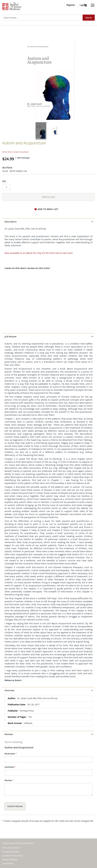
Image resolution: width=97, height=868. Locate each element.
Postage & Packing (11, 852)
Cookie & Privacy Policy (13, 856)
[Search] (89, 18)
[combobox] (41, 18)
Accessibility (8, 863)
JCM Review (10, 337)
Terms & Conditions (11, 848)
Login (82, 5)
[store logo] (12, 7)
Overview (9, 690)
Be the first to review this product (15, 152)
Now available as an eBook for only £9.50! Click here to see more (39, 253)
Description (11, 222)
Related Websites (10, 860)
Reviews (9, 734)
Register (71, 5)
